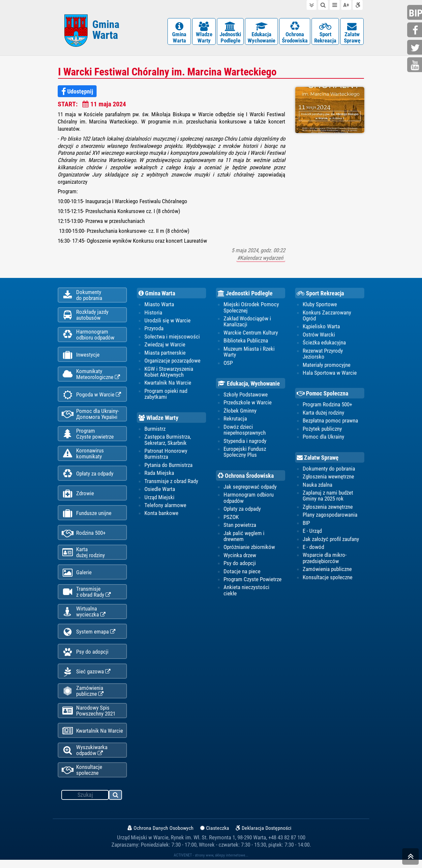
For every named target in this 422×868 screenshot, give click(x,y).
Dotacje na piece (242, 573)
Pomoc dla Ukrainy (323, 438)
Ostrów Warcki (319, 335)
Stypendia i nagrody (245, 442)
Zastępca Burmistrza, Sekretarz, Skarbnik (168, 441)
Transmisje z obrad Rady (171, 482)
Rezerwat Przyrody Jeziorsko (323, 354)
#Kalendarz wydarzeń (261, 259)
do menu (335, 5)
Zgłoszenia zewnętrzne (328, 508)
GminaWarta (179, 33)
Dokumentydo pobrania (82, 296)
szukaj (116, 804)
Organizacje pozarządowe (172, 362)
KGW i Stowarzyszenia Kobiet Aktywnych (169, 372)
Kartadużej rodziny (83, 557)
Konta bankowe (161, 514)
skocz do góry (410, 858)
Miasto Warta (159, 305)
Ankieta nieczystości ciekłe (246, 591)
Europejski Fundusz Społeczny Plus (245, 453)
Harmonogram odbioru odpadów (249, 499)
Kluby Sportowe (320, 305)
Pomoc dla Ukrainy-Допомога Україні (90, 417)
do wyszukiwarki (323, 5)
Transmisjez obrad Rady (86, 597)
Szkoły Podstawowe (246, 395)
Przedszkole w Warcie (248, 403)
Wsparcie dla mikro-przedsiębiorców (325, 559)
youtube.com (415, 65)
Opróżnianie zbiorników (249, 548)
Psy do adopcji (85, 658)
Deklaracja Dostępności (264, 836)
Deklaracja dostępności (358, 5)
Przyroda (154, 329)
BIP (306, 524)
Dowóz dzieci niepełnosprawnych (245, 431)
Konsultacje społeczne (82, 778)
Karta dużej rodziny (323, 414)
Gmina (106, 30)
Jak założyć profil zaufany (331, 540)
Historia (153, 313)
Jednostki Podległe (245, 294)
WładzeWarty (204, 33)
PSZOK (231, 518)
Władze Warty (158, 419)
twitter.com (415, 48)
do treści (312, 5)
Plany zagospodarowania (330, 516)
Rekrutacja (235, 420)
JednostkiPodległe (230, 33)
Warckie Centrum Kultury (251, 333)
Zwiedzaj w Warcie (165, 345)
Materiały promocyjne (327, 366)
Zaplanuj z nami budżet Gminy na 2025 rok (328, 497)
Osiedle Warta (160, 490)
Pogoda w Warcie (91, 397)
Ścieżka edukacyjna (324, 343)
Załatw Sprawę (318, 459)
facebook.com (415, 30)
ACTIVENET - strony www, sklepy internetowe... (211, 863)
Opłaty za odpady (88, 477)
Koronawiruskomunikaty (83, 457)
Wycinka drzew (240, 556)
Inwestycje (81, 357)
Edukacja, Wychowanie (249, 385)
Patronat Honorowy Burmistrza (166, 455)
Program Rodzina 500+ (327, 405)
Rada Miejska (159, 474)
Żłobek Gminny (240, 412)
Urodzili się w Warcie (167, 321)
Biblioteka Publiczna (246, 341)
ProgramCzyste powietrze (88, 437)
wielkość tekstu (346, 5)
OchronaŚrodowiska (295, 33)
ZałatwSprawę (352, 33)
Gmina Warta (157, 294)
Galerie (77, 578)
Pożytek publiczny (322, 430)
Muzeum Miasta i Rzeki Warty (249, 352)
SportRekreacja (325, 33)
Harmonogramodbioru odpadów (88, 336)
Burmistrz (155, 430)
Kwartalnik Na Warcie (92, 738)
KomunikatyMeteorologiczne (91, 376)
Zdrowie (78, 497)
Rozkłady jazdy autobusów (85, 316)
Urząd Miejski (159, 498)
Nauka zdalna (317, 486)
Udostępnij (77, 92)
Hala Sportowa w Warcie (330, 374)
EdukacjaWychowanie (261, 33)
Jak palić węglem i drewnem (244, 537)
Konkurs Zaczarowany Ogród (327, 316)
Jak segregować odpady (250, 488)
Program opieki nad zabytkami (166, 395)
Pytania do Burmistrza (168, 466)
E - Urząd (312, 532)
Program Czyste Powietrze (253, 581)
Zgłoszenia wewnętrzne (328, 477)
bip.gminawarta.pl (415, 13)
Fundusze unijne (87, 517)
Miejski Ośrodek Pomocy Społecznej (251, 308)
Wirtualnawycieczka (84, 617)
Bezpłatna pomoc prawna (330, 421)
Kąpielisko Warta (321, 327)
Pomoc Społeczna (322, 394)
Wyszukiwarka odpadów (85, 758)
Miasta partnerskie (165, 353)
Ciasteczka (215, 836)
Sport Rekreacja (320, 294)
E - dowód (313, 548)
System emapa (89, 638)
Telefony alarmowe (165, 506)
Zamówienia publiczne (83, 698)
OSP (228, 364)
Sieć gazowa (86, 678)
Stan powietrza (240, 526)
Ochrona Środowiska (246, 477)
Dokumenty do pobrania (329, 470)
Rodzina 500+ (84, 538)
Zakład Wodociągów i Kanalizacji (247, 322)
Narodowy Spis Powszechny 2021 (89, 718)
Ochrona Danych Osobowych (161, 836)
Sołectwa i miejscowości (172, 337)
